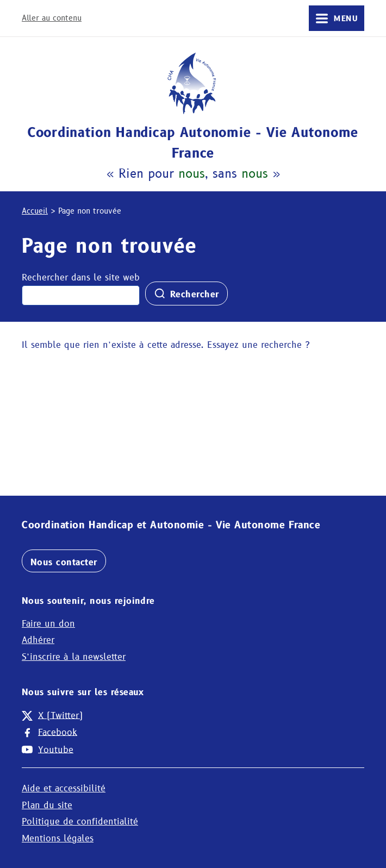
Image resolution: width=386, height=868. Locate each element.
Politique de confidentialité (80, 822)
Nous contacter (64, 562)
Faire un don (48, 624)
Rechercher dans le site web (81, 277)
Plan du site (47, 805)
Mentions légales (58, 838)
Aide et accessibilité (64, 788)
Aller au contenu (52, 18)
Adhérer (38, 640)
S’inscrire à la (74, 657)
